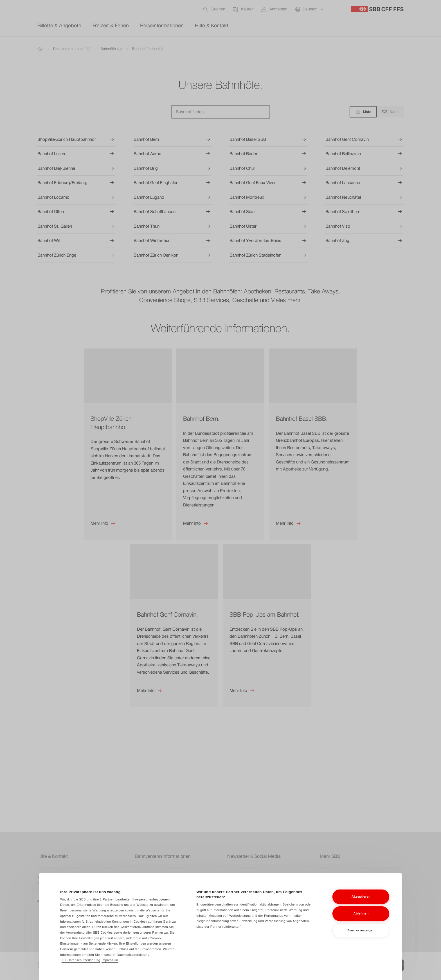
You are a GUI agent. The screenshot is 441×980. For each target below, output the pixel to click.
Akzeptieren (361, 904)
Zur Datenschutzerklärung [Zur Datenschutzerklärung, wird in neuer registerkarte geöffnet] (81, 967)
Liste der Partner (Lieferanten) (219, 934)
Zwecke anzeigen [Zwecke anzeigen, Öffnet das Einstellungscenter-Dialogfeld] (361, 938)
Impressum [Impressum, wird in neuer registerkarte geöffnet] (110, 967)
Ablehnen (361, 921)
